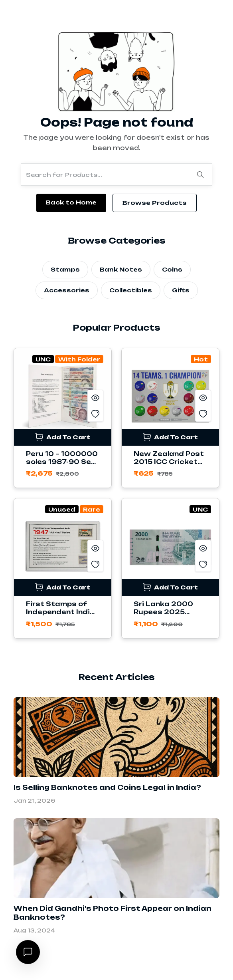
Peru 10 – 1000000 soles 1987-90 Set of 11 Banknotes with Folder (62, 466)
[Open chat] (28, 952)
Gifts (181, 290)
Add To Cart (63, 437)
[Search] (200, 175)
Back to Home (71, 202)
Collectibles (131, 290)
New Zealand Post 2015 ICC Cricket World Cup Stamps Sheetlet (169, 466)
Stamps (65, 269)
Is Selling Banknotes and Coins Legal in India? (107, 788)
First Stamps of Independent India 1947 (60, 612)
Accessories (67, 290)
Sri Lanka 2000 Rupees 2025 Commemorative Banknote (166, 616)
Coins (172, 269)
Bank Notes (121, 269)
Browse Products (155, 203)
